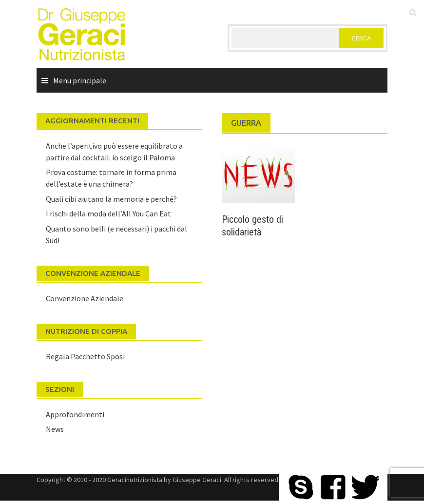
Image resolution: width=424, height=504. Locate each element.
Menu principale (80, 80)
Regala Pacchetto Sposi (85, 356)
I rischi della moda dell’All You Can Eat (108, 213)
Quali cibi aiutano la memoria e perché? (111, 199)
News (55, 429)
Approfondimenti (75, 414)
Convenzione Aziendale (85, 298)
